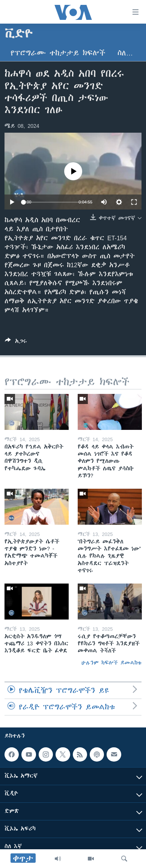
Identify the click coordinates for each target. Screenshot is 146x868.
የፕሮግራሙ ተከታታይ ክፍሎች (58, 53)
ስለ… (125, 53)
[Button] (16, 342)
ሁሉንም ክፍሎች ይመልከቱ (111, 663)
